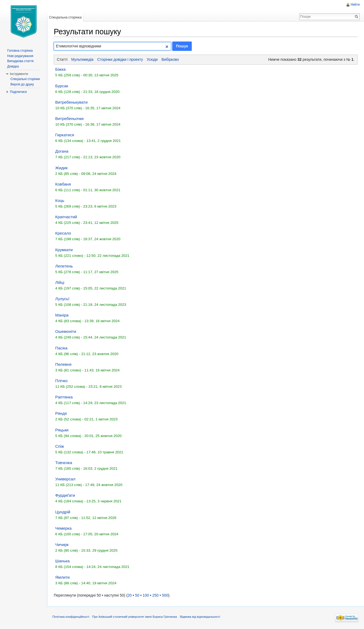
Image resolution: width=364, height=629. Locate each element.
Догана (62, 151)
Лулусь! (62, 299)
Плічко (62, 381)
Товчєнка (64, 463)
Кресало (63, 233)
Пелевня (64, 364)
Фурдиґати (65, 495)
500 (165, 595)
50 (137, 595)
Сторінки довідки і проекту (120, 59)
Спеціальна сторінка (65, 17)
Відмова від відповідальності (200, 617)
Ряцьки (62, 430)
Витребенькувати (72, 102)
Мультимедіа (82, 59)
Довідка (13, 66)
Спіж (60, 446)
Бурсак (62, 86)
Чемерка (64, 528)
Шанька (63, 561)
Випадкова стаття (20, 61)
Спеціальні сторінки (25, 79)
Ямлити (63, 577)
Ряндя (61, 413)
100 (146, 595)
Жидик (62, 168)
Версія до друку (22, 84)
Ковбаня (63, 184)
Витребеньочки (70, 118)
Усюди (152, 59)
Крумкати (64, 250)
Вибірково (170, 59)
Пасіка (62, 348)
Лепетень (64, 266)
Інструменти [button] (19, 74)
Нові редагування (20, 56)
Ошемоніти (66, 331)
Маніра (62, 315)
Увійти (355, 5)
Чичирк (62, 545)
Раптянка (64, 397)
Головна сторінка (20, 51)
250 (155, 595)
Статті (62, 59)
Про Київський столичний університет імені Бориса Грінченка (135, 617)
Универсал (65, 479)
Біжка (61, 69)
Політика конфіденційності (71, 617)
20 (130, 595)
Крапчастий (66, 217)
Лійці (60, 282)
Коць (60, 200)
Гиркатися (65, 135)
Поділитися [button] (18, 92)
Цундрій (63, 512)
